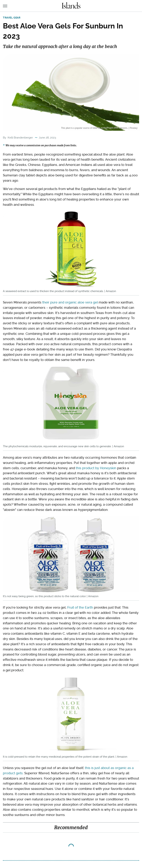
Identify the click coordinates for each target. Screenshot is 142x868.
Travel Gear (12, 18)
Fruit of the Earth (80, 607)
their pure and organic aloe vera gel (70, 302)
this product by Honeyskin (96, 468)
